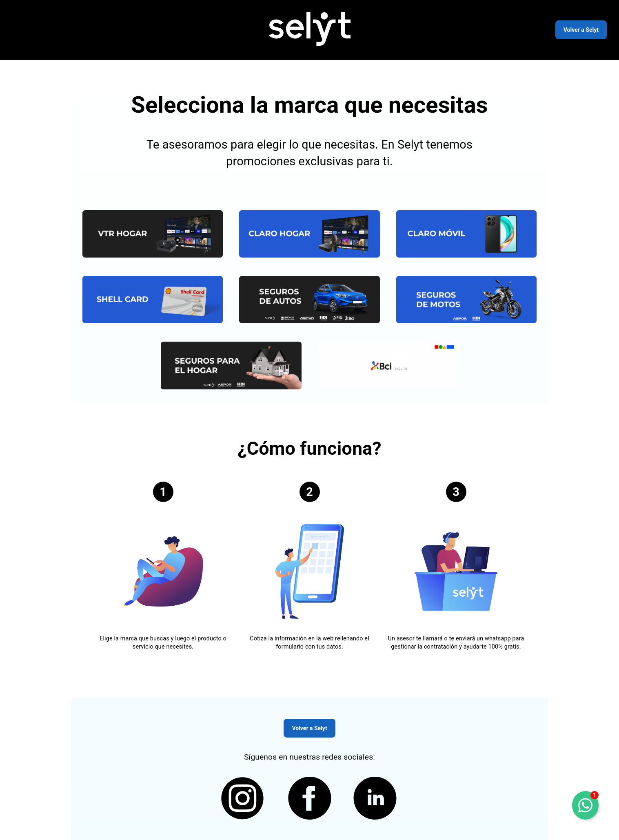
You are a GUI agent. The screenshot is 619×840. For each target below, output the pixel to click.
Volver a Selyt (581, 30)
